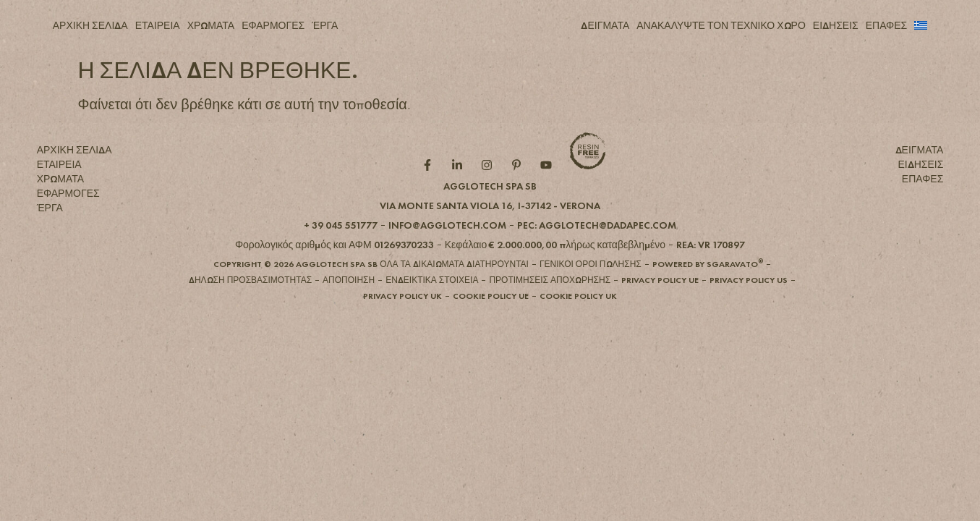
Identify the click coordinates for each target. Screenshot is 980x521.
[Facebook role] (431, 189)
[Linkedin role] (460, 189)
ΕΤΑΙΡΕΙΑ (158, 25)
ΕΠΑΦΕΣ (887, 25)
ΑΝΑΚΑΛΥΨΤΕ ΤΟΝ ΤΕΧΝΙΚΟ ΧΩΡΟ (721, 25)
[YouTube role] (549, 189)
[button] (490, 229)
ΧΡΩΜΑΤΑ (211, 25)
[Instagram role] (490, 189)
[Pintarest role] (520, 189)
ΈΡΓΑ (325, 25)
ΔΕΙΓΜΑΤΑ (605, 25)
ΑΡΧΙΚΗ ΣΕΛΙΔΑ (90, 25)
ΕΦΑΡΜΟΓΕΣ (273, 25)
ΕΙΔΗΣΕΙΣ (836, 25)
